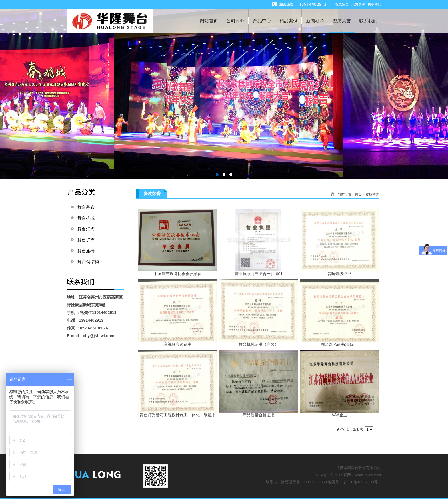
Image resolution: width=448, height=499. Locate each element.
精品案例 (289, 21)
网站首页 (209, 21)
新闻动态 (315, 21)
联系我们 (368, 21)
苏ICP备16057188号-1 (362, 482)
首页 (358, 194)
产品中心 (262, 21)
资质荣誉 (342, 21)
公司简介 (235, 21)
